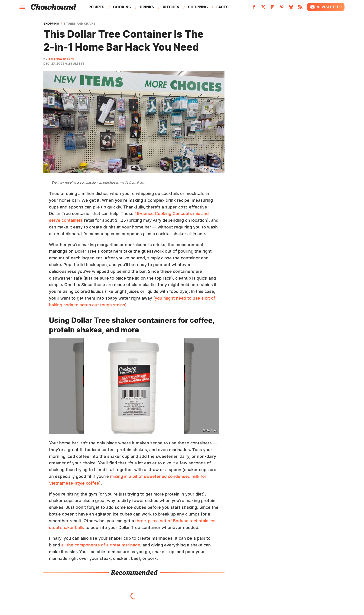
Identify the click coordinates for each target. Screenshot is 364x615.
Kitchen (171, 7)
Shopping (198, 7)
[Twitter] (263, 8)
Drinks (147, 7)
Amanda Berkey (62, 59)
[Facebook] (254, 8)
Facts (223, 7)
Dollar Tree (210, 430)
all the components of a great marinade (101, 545)
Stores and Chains (80, 24)
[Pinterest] (282, 8)
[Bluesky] (291, 8)
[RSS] (300, 8)
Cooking (122, 7)
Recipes (96, 7)
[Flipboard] (273, 8)
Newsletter (326, 7)
